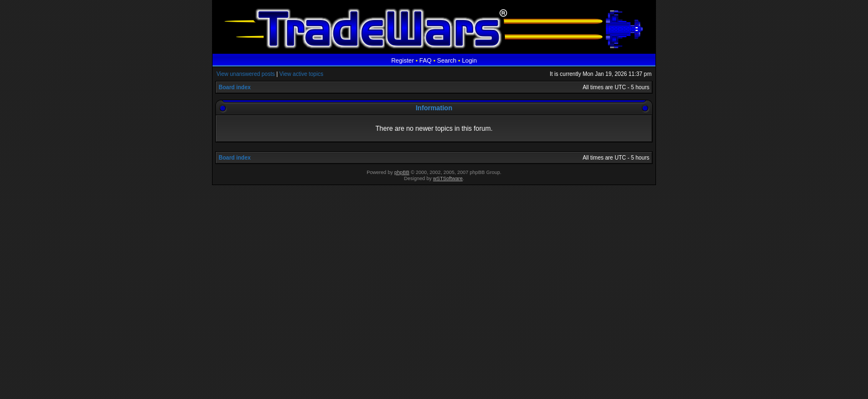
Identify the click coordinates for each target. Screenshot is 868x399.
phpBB (402, 172)
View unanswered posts (246, 74)
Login (469, 60)
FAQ (426, 60)
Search (447, 60)
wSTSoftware (448, 178)
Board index (235, 87)
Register (403, 60)
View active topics (301, 74)
